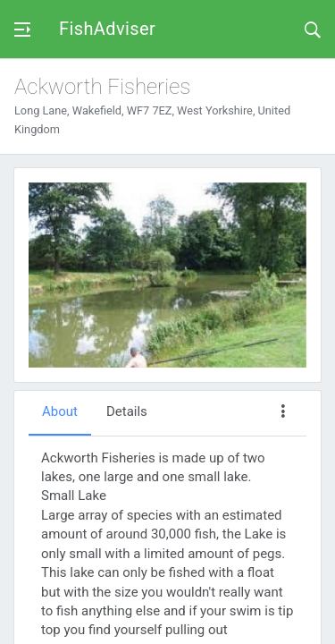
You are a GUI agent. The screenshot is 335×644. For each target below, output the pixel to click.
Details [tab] (127, 411)
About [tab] (60, 411)
